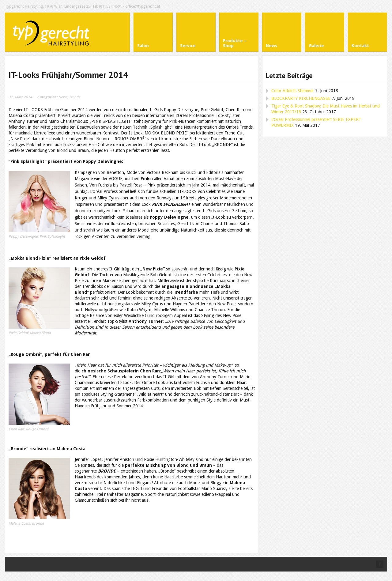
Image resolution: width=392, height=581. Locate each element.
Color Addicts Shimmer (293, 91)
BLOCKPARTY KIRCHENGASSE (301, 98)
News (63, 97)
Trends (74, 97)
